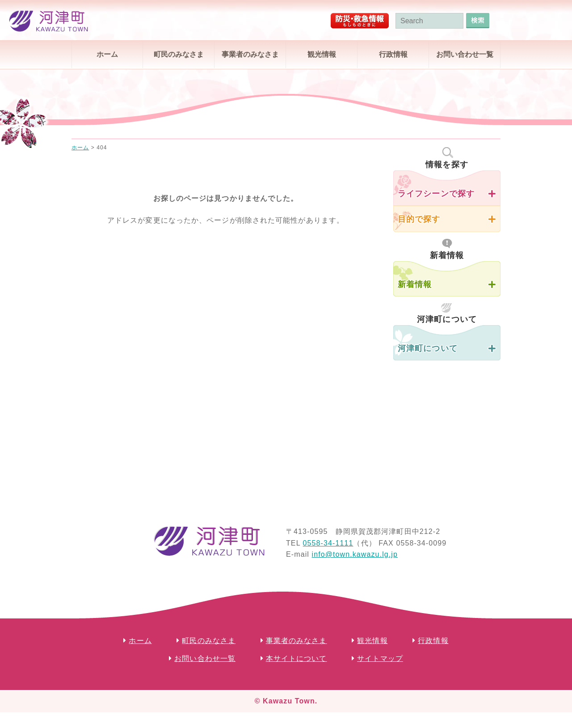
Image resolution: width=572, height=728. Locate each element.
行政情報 (393, 54)
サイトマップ (380, 658)
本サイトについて (297, 658)
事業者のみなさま (250, 54)
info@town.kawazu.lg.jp (355, 554)
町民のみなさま (179, 54)
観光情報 (322, 54)
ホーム (107, 54)
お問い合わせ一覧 (465, 54)
